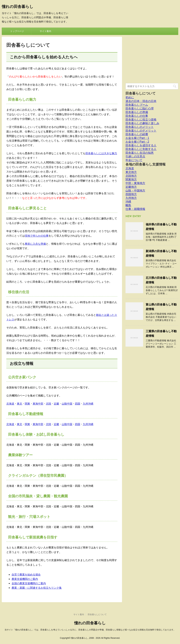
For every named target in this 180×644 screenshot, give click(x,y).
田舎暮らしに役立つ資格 (141, 120)
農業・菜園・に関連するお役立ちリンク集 (37, 588)
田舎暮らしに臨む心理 (140, 108)
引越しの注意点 (135, 156)
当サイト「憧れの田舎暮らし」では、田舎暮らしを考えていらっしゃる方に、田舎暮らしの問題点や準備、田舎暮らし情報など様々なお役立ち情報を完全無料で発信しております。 (90, 630)
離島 (128, 205)
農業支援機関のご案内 (25, 579)
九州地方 (131, 198)
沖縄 (128, 202)
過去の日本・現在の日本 (141, 101)
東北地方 (131, 172)
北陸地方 (131, 176)
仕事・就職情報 (135, 209)
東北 (20, 404)
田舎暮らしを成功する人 (141, 145)
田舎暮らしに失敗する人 (141, 149)
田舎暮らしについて (141, 93)
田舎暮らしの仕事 (137, 116)
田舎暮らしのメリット (140, 127)
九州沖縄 (88, 404)
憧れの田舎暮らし (18, 7)
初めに (130, 97)
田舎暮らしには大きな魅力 (101, 153)
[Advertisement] (152, 59)
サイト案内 (45, 31)
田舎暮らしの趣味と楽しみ (142, 123)
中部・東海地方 (135, 183)
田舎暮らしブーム (137, 105)
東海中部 (38, 404)
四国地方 (131, 194)
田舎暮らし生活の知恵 (140, 153)
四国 (78, 404)
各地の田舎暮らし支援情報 (146, 164)
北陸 (49, 404)
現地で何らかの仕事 (37, 236)
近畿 (56, 404)
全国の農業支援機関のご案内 (29, 583)
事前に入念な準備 (35, 244)
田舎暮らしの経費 (137, 134)
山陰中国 (67, 404)
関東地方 (131, 179)
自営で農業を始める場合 (26, 575)
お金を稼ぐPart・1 (137, 138)
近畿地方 (131, 187)
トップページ (17, 31)
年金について (134, 160)
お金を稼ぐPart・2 (137, 142)
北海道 (10, 404)
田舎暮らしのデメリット (141, 131)
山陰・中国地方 (135, 191)
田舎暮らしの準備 (137, 112)
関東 (27, 404)
